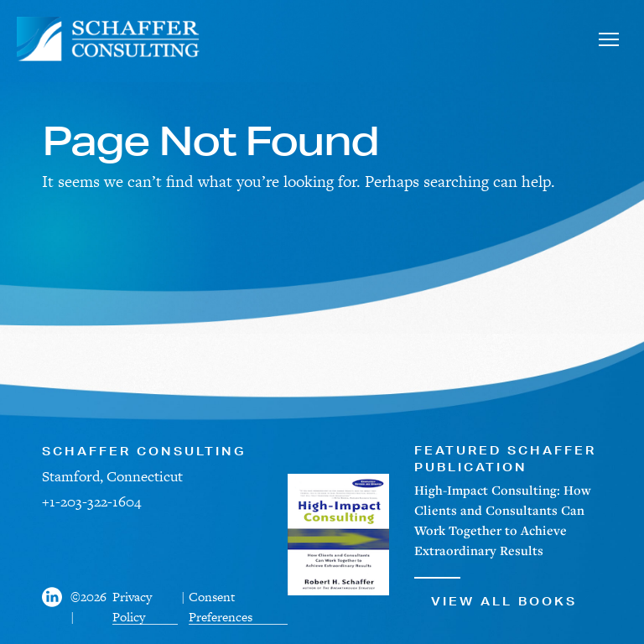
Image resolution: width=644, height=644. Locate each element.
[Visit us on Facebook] (56, 607)
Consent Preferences (221, 607)
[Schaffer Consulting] (109, 39)
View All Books (496, 593)
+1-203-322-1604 (91, 501)
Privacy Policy (132, 607)
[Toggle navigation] (608, 39)
